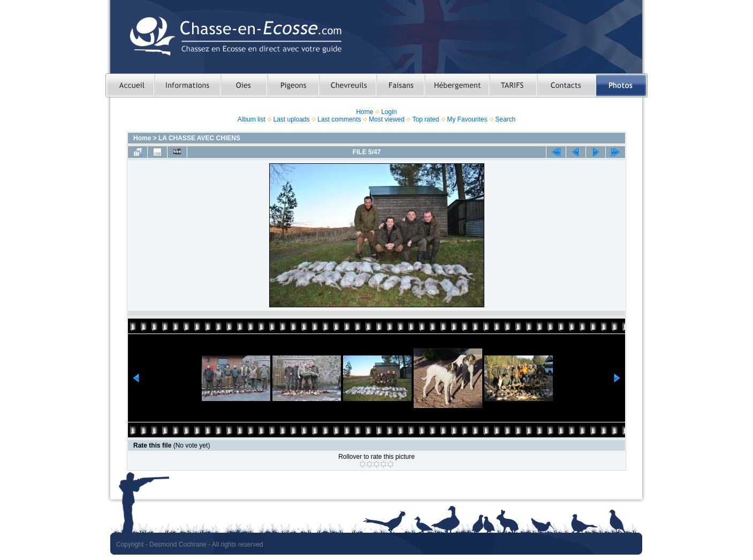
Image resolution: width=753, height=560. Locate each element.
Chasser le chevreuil (348, 85)
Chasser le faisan (400, 85)
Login (389, 112)
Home (364, 112)
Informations (187, 85)
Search (505, 119)
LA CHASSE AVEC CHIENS (199, 138)
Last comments (339, 119)
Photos (622, 85)
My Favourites (467, 119)
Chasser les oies (244, 85)
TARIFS (513, 85)
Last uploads (291, 119)
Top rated (425, 119)
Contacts (566, 85)
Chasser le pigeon (293, 85)
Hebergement (457, 85)
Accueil (130, 85)
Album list (252, 119)
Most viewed (387, 119)
